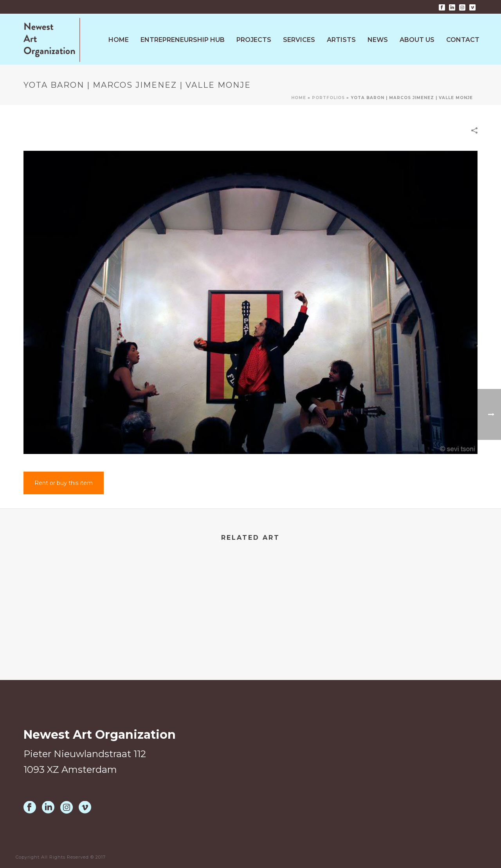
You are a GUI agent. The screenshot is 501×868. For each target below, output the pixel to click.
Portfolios (328, 98)
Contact (463, 40)
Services (299, 40)
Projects (254, 40)
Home (119, 40)
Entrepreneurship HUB (183, 40)
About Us (417, 40)
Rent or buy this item (64, 483)
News (378, 40)
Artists (341, 40)
